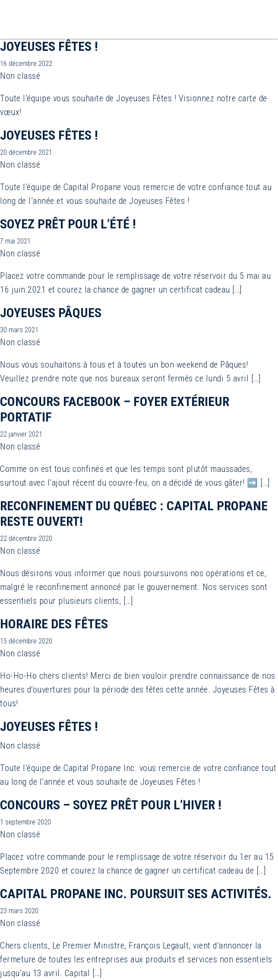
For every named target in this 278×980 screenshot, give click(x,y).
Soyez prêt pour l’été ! (68, 224)
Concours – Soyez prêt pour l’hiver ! (111, 805)
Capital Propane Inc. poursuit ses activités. (136, 894)
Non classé (20, 76)
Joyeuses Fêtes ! (49, 726)
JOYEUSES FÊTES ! (49, 46)
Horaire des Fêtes (54, 624)
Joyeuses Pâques (51, 313)
